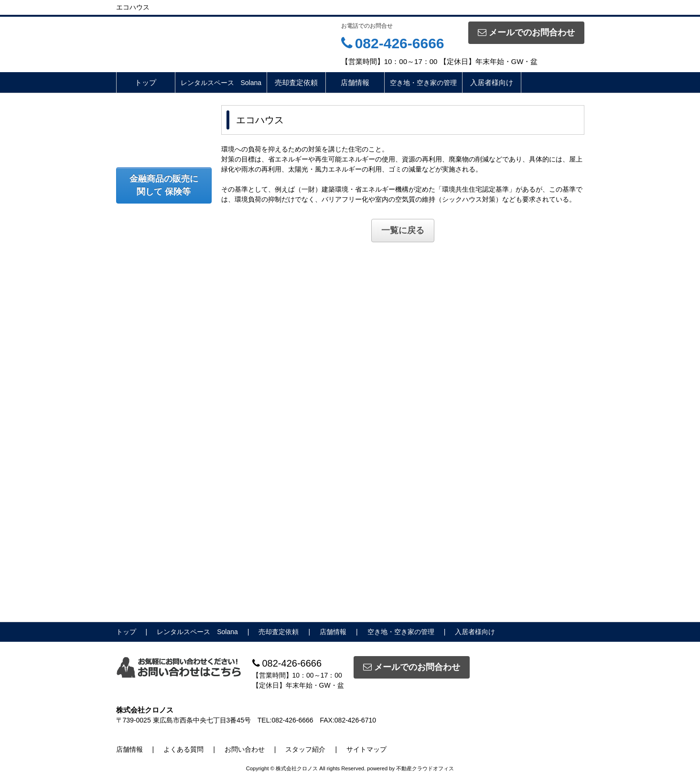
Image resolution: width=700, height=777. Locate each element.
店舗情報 (355, 82)
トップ (145, 82)
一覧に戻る (403, 230)
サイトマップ (366, 749)
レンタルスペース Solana (221, 83)
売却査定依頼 (296, 82)
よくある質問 (183, 749)
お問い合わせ (245, 749)
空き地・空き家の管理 (423, 83)
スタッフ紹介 (305, 749)
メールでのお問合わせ (526, 32)
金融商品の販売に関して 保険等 (164, 185)
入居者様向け (492, 82)
